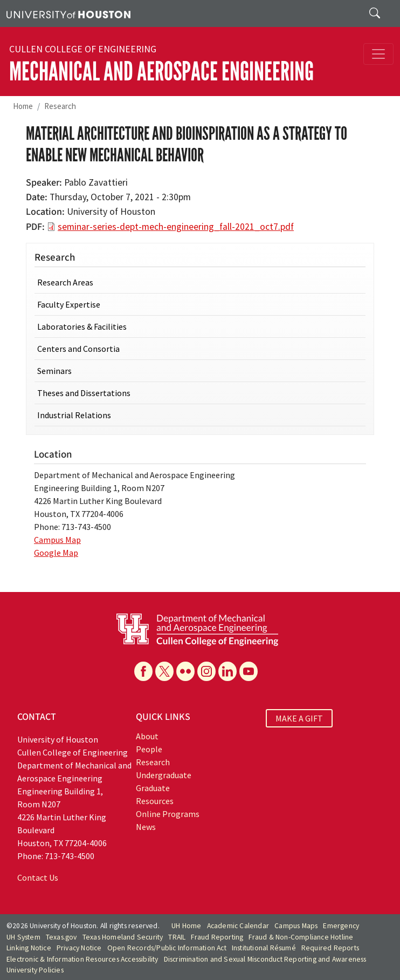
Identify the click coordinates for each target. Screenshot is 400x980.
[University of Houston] (68, 13)
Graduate (153, 788)
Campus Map (57, 540)
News (146, 827)
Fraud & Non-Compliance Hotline (301, 937)
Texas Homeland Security (123, 937)
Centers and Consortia (78, 349)
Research (60, 106)
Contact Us (38, 877)
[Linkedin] (227, 671)
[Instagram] (206, 671)
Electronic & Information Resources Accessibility (82, 959)
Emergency (341, 926)
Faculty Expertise (69, 304)
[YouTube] (249, 671)
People (149, 749)
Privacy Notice (79, 948)
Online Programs (168, 814)
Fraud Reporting (217, 937)
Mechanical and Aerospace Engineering (161, 72)
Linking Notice (29, 948)
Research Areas (65, 282)
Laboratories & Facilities (82, 326)
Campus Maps (296, 926)
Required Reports (330, 948)
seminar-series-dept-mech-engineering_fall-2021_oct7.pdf (176, 227)
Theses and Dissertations (84, 393)
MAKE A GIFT (299, 718)
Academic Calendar (238, 926)
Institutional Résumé (264, 948)
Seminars (54, 371)
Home (23, 106)
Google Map (56, 553)
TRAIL (177, 937)
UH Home (186, 926)
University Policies (35, 970)
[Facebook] (143, 671)
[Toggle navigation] (378, 54)
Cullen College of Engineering (83, 49)
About (147, 736)
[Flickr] (185, 671)
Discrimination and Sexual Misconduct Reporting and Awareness (265, 959)
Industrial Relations (74, 415)
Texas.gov (61, 937)
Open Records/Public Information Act (167, 948)
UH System (23, 937)
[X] (164, 671)
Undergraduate (164, 775)
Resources (155, 801)
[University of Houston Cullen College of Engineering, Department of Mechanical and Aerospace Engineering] (197, 629)
